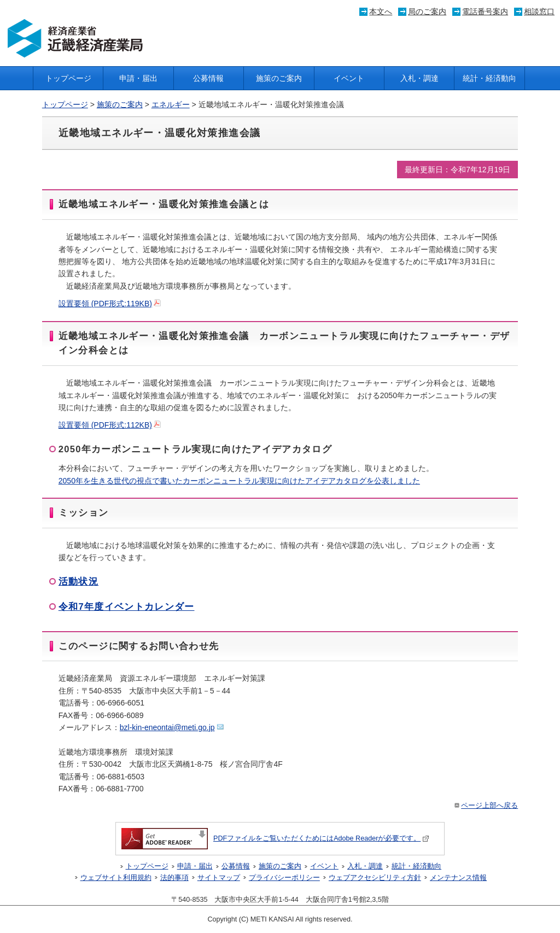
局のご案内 (427, 11)
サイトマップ (219, 878)
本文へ (381, 11)
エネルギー (171, 104)
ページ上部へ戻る (485, 806)
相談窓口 (539, 11)
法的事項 (174, 878)
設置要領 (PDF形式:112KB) (110, 425)
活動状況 (78, 582)
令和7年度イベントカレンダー (127, 607)
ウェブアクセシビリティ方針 (375, 878)
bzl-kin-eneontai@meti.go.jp (172, 727)
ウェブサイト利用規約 (116, 878)
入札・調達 (419, 78)
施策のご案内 (279, 78)
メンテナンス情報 (458, 878)
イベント (349, 78)
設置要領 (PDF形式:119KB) (110, 304)
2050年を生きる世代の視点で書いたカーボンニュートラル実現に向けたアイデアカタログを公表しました (239, 481)
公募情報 (208, 78)
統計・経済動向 (489, 78)
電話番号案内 (485, 11)
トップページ (68, 78)
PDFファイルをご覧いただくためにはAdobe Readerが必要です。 (275, 838)
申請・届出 (138, 78)
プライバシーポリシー (284, 878)
